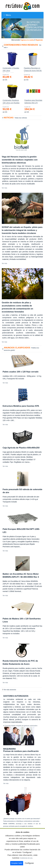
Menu (7, 15)
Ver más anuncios (10, 690)
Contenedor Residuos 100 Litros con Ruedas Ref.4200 (11, 102)
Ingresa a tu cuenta (27, 40)
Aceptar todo (17, 863)
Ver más (4, 188)
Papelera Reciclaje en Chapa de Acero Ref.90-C (33, 70)
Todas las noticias (21, 118)
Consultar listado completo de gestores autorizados (21, 726)
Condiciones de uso (26, 858)
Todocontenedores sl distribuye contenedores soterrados (21, 821)
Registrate (39, 40)
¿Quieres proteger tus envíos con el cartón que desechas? (22, 819)
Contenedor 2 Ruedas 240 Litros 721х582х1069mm (11, 70)
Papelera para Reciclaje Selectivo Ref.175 (33, 102)
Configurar (29, 863)
